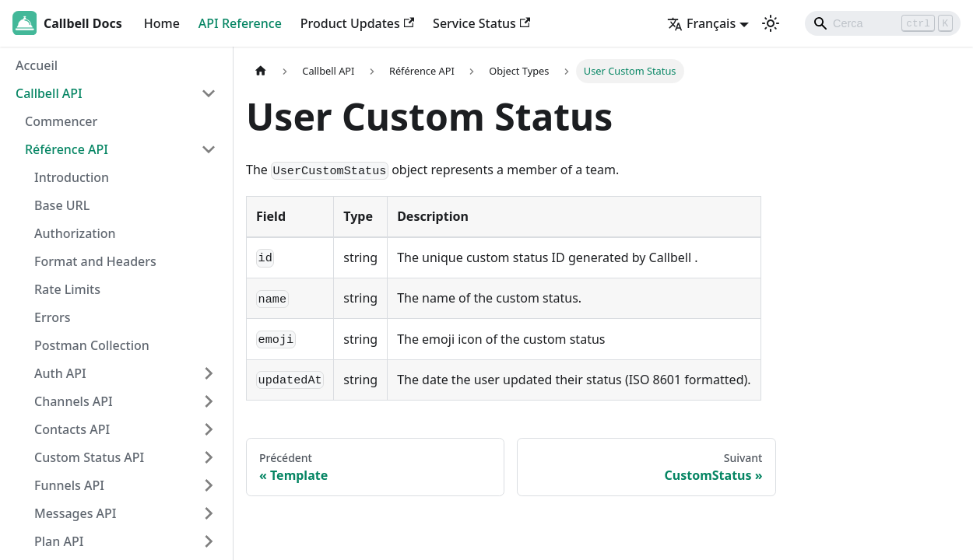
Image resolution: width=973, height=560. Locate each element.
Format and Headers (95, 261)
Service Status (481, 23)
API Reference (240, 23)
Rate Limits (67, 289)
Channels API (74, 401)
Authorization (75, 233)
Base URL (62, 205)
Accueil (37, 65)
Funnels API (69, 485)
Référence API (67, 149)
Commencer (61, 121)
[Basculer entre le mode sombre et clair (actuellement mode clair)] (771, 23)
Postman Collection (92, 345)
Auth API (60, 373)
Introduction (72, 177)
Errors (52, 317)
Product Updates (357, 23)
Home (162, 23)
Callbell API (49, 93)
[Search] (883, 23)
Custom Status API (89, 457)
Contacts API (72, 429)
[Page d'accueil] (261, 71)
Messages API (76, 513)
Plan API (59, 541)
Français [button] (701, 23)
